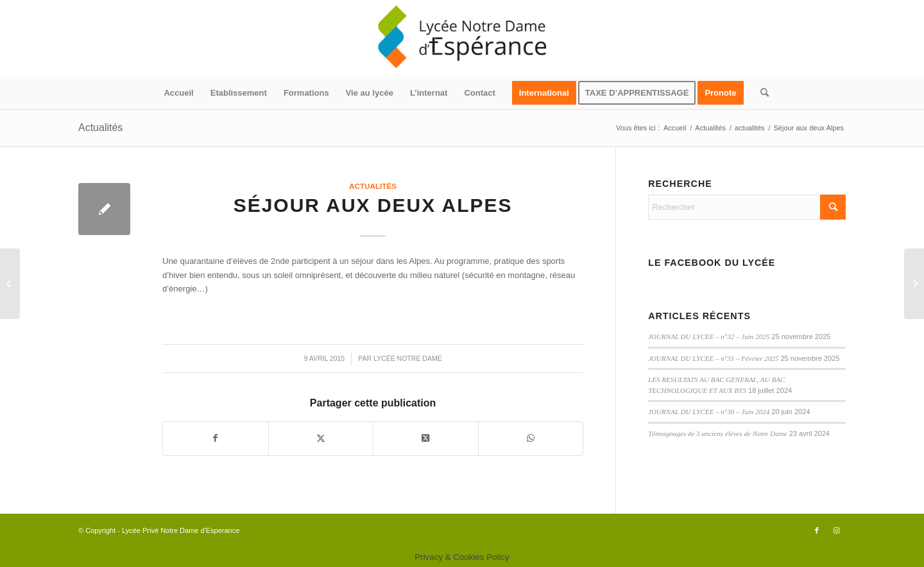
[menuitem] (178, 93)
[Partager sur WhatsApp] (531, 438)
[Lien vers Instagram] (836, 530)
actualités (373, 186)
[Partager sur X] (321, 438)
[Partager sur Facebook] (216, 438)
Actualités (100, 127)
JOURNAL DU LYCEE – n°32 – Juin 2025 (709, 336)
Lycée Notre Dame (408, 358)
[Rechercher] (760, 93)
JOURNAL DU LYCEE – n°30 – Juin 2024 (709, 412)
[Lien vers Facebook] (817, 530)
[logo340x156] (462, 39)
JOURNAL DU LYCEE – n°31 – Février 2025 (713, 358)
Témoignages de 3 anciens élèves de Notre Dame (717, 433)
